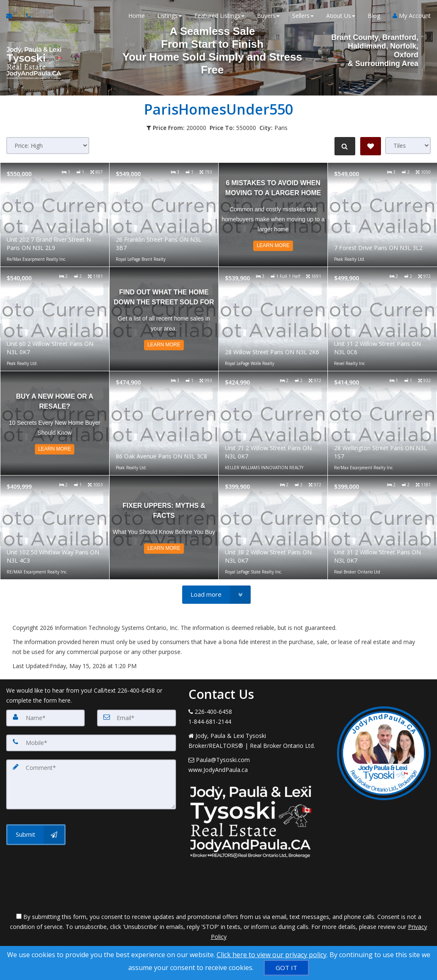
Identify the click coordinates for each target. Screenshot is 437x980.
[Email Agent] (13, 17)
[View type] (408, 146)
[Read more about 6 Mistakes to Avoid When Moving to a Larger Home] (273, 215)
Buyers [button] (268, 16)
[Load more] (216, 595)
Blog (374, 16)
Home (137, 16)
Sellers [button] (303, 16)
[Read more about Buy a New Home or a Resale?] (55, 423)
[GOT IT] (286, 968)
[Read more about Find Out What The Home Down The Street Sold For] (164, 319)
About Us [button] (341, 16)
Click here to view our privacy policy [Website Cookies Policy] (272, 955)
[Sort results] (48, 146)
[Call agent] (26, 17)
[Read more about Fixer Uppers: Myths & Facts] (164, 527)
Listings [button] (170, 16)
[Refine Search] (344, 146)
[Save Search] (371, 146)
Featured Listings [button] (219, 16)
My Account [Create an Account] (412, 16)
